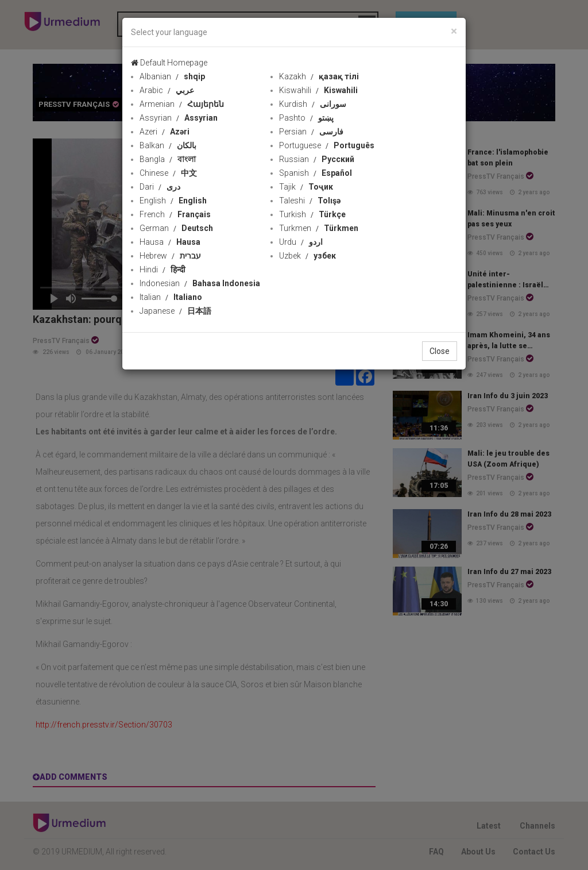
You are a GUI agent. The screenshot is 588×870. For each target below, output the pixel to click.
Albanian (172, 76)
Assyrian (179, 118)
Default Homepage (169, 63)
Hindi (163, 270)
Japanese (175, 311)
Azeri (165, 132)
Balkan (168, 145)
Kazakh (319, 76)
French (175, 214)
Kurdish (313, 104)
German (176, 228)
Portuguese (327, 145)
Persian (311, 132)
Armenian (182, 104)
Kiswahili (318, 90)
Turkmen (319, 228)
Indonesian (200, 283)
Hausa (170, 242)
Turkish (312, 214)
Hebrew (170, 256)
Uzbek (307, 256)
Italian (171, 297)
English (173, 201)
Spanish (316, 173)
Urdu (301, 242)
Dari (160, 187)
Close (440, 351)
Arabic (167, 90)
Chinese (168, 173)
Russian (317, 159)
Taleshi (310, 201)
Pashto (306, 118)
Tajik (306, 187)
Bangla (168, 159)
